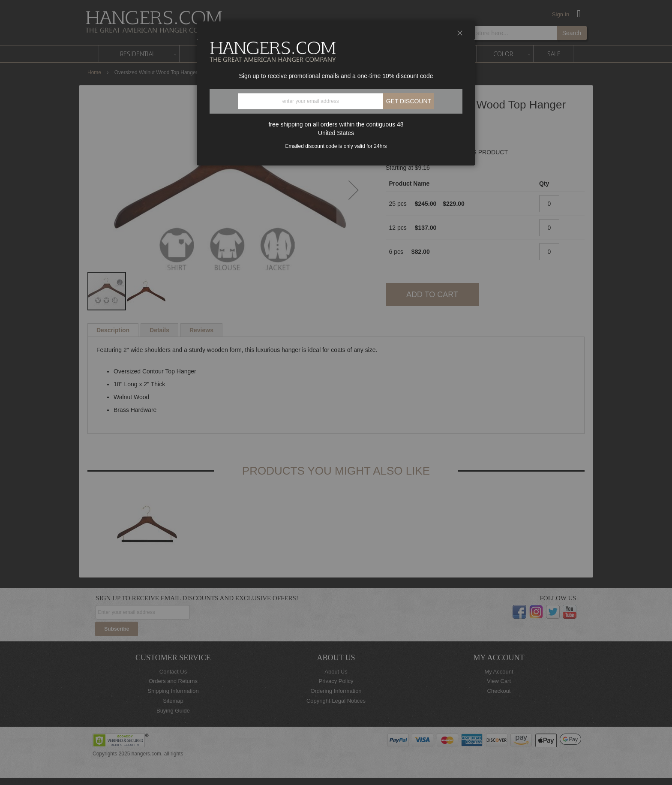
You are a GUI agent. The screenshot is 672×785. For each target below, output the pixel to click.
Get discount (409, 101)
